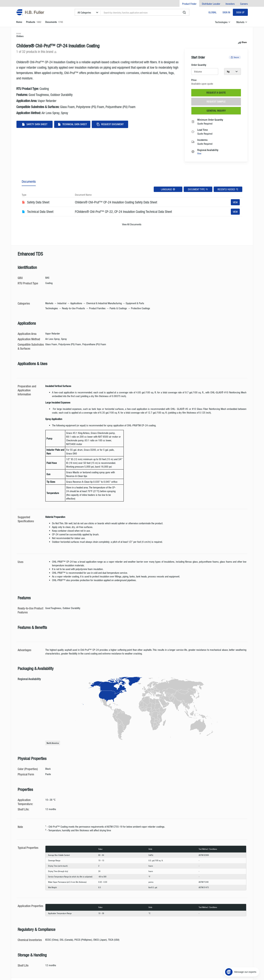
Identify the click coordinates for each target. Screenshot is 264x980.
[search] (184, 12)
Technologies (223, 22)
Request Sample (216, 102)
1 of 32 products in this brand (37, 52)
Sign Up (240, 12)
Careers (244, 4)
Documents (29, 181)
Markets (242, 22)
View (199, 153)
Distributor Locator (211, 4)
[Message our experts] (241, 959)
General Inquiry (216, 111)
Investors (230, 4)
